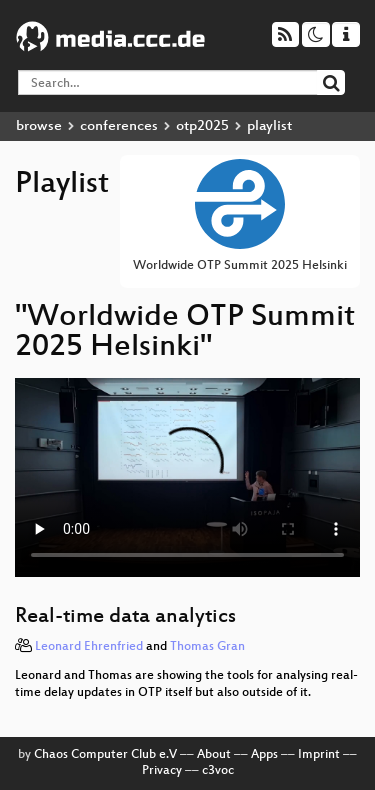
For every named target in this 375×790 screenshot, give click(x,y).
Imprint (319, 755)
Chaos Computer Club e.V (105, 755)
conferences (119, 126)
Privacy (162, 771)
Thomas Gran (207, 647)
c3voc (218, 771)
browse (39, 126)
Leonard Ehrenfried (89, 647)
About (214, 755)
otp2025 (202, 126)
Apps (264, 755)
